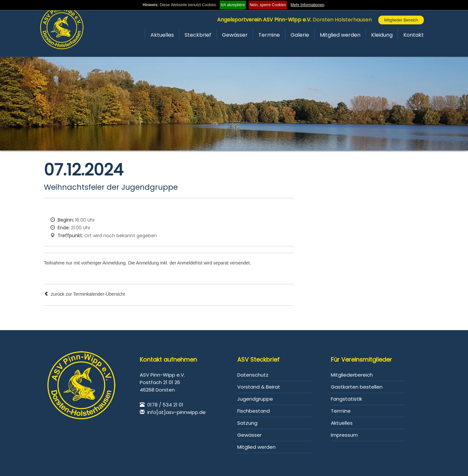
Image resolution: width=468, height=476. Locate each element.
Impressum (344, 435)
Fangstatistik (346, 399)
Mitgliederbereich (352, 375)
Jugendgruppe (255, 399)
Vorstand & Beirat (259, 387)
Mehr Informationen (307, 5)
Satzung (247, 423)
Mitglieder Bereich (401, 20)
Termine (269, 35)
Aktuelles (162, 35)
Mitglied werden (340, 35)
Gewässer (235, 35)
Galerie (300, 35)
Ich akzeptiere (233, 5)
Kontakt (414, 35)
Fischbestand (253, 411)
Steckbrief (198, 35)
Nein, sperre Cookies (268, 5)
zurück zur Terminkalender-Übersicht (84, 294)
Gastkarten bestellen (357, 387)
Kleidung (382, 35)
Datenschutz (253, 375)
